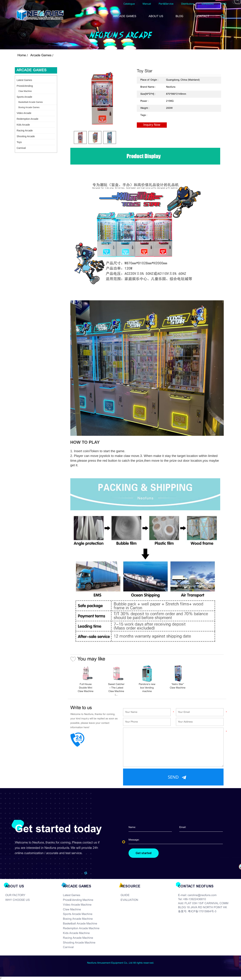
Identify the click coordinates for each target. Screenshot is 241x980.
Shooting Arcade (26, 136)
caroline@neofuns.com (202, 895)
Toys (19, 142)
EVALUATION (129, 900)
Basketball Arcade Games (31, 102)
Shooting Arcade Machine (79, 943)
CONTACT (202, 16)
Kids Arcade (23, 125)
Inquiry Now (152, 125)
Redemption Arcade (28, 119)
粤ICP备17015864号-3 (202, 911)
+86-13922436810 (194, 899)
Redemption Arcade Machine (81, 928)
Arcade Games (41, 55)
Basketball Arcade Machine (80, 924)
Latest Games (24, 80)
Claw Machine (25, 91)
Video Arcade (24, 113)
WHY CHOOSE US (18, 900)
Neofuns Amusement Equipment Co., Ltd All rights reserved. (121, 963)
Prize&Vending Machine (78, 900)
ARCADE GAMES (125, 16)
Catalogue (129, 4)
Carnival (21, 148)
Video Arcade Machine (77, 905)
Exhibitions (208, 4)
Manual (147, 4)
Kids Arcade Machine (76, 933)
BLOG (179, 16)
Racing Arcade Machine (78, 938)
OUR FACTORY (15, 895)
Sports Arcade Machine (78, 914)
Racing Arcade (25, 131)
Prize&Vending (25, 86)
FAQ (224, 4)
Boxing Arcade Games (29, 107)
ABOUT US (156, 16)
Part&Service (166, 4)
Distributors (188, 4)
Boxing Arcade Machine (78, 919)
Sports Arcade (25, 97)
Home (22, 55)
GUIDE (125, 895)
